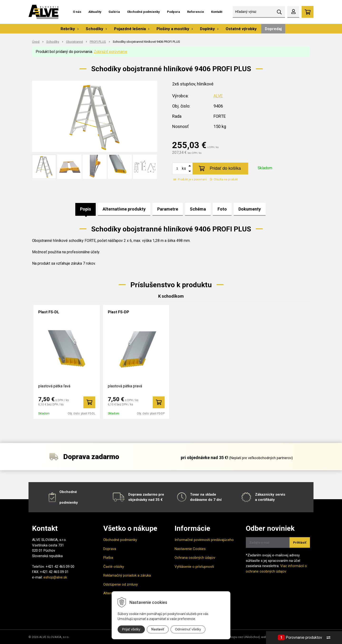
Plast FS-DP (119, 312)
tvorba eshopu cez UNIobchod (238, 637)
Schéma (198, 209)
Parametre (168, 209)
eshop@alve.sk (55, 577)
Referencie (196, 12)
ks (184, 168)
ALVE (218, 96)
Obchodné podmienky (143, 12)
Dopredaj (273, 29)
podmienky (69, 503)
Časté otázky (114, 567)
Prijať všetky (131, 629)
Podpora (173, 12)
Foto (222, 209)
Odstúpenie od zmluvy (121, 584)
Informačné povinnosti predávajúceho (204, 540)
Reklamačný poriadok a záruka (127, 575)
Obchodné (68, 492)
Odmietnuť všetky (188, 629)
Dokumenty (250, 209)
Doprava (110, 549)
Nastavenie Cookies (190, 549)
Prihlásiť (300, 543)
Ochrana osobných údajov (195, 558)
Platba (108, 558)
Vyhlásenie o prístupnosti (194, 567)
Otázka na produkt (224, 179)
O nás (77, 12)
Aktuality (95, 12)
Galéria (114, 12)
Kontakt (217, 12)
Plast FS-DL (49, 312)
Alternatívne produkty (124, 209)
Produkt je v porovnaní (190, 179)
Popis (85, 209)
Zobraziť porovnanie (111, 52)
